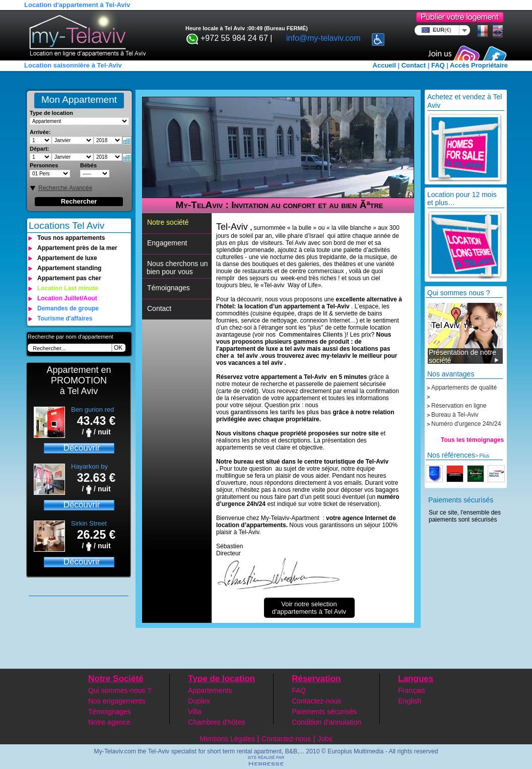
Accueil (384, 65)
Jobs (325, 739)
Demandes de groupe (68, 308)
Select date (127, 141)
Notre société (168, 222)
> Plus (482, 456)
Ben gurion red (92, 409)
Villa (194, 712)
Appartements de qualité (464, 388)
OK (118, 348)
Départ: (40, 149)
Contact (414, 65)
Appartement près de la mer (77, 248)
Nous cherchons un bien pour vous (176, 268)
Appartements (210, 690)
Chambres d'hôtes (216, 722)
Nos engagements (117, 701)
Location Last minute (68, 288)
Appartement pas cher (69, 278)
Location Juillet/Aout (67, 298)
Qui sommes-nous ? (120, 690)
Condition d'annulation (326, 722)
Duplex (199, 701)
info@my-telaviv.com (323, 38)
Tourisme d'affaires (65, 318)
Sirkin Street (89, 523)
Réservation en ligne (459, 406)
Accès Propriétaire (479, 65)
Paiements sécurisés (324, 712)
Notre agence (109, 722)
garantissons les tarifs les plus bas (281, 412)
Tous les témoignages (472, 440)
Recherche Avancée (65, 188)
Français (412, 690)
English (410, 701)
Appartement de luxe (67, 258)
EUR (441, 30)
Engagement (167, 243)
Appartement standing (69, 268)
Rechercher (79, 201)
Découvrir (82, 448)
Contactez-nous (316, 701)
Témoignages (169, 288)
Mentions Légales (227, 739)
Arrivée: (40, 132)
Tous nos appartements (71, 238)
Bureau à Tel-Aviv (455, 415)
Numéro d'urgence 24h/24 (466, 424)
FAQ (438, 65)
